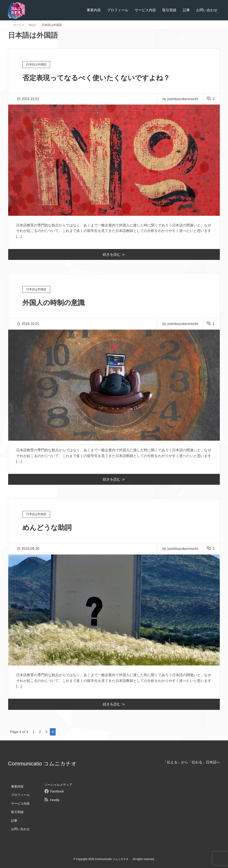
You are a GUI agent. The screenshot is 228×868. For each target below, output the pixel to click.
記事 (186, 10)
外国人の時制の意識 (55, 303)
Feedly (55, 800)
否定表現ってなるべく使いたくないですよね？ (98, 78)
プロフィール (118, 10)
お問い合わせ (207, 10)
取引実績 (169, 10)
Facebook (57, 791)
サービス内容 (145, 10)
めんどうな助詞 (48, 527)
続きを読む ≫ (114, 254)
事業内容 (94, 10)
